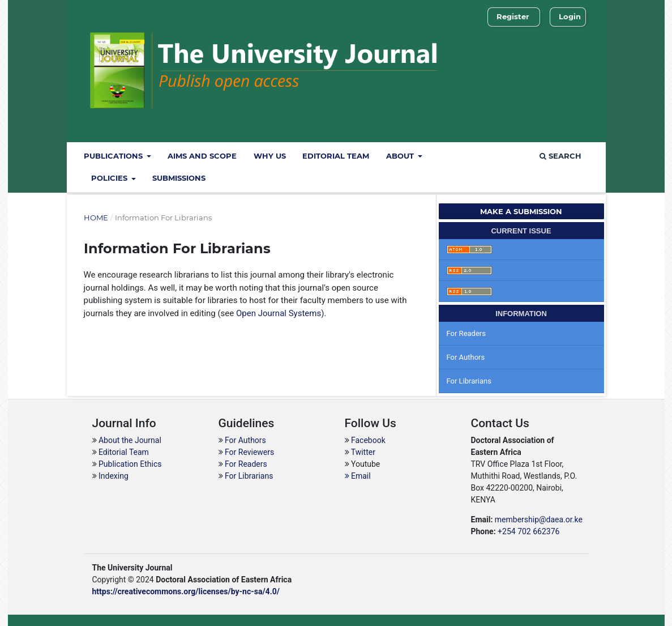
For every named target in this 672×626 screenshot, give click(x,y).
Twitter (363, 452)
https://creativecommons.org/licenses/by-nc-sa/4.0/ (186, 591)
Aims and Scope (202, 156)
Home (96, 218)
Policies (110, 178)
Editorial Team (336, 156)
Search (560, 156)
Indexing (113, 476)
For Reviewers (249, 452)
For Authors (466, 357)
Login (570, 16)
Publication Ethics (129, 464)
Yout (356, 464)
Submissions (179, 178)
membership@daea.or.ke (539, 519)
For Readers (466, 333)
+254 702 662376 (528, 531)
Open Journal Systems (279, 313)
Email (358, 476)
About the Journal (129, 440)
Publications (114, 156)
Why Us (270, 156)
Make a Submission (521, 211)
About (401, 156)
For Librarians (469, 381)
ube (373, 464)
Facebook (368, 440)
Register (513, 16)
